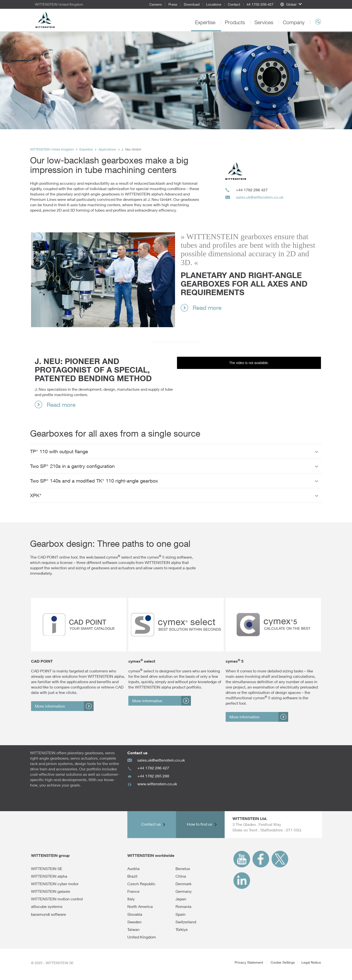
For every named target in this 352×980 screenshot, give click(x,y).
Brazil (132, 876)
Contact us (151, 824)
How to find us (200, 824)
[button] (299, 4)
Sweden (134, 922)
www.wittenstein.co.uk (157, 784)
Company (294, 22)
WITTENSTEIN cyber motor (55, 884)
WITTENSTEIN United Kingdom (52, 149)
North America (140, 906)
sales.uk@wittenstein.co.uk (260, 197)
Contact (234, 4)
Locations (214, 4)
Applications (107, 149)
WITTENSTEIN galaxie (51, 891)
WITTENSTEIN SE (47, 869)
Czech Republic (141, 884)
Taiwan (133, 929)
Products (236, 22)
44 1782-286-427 (260, 4)
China (181, 876)
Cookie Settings (283, 962)
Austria (133, 869)
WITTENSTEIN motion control (57, 899)
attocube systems (47, 906)
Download (192, 4)
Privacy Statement (249, 962)
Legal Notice (311, 962)
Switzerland (186, 922)
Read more (207, 308)
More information (50, 706)
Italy (131, 899)
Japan (181, 899)
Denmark (183, 884)
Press (173, 4)
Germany (184, 891)
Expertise (206, 22)
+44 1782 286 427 (153, 768)
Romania (183, 906)
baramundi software (49, 914)
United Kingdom (142, 937)
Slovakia (135, 914)
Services (265, 22)
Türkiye (182, 929)
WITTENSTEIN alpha (49, 876)
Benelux (183, 869)
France (133, 891)
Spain (181, 914)
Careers (156, 4)
